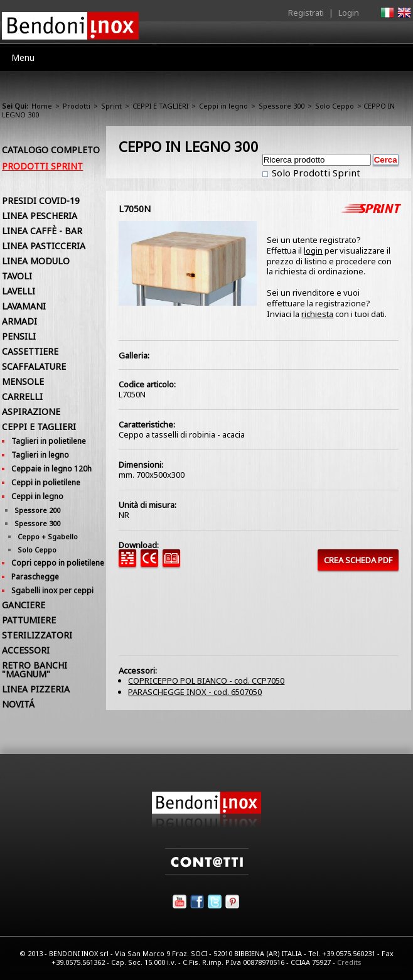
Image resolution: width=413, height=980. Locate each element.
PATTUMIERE (29, 620)
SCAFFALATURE (34, 366)
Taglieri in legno (40, 455)
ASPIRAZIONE (31, 412)
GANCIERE (24, 605)
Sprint (111, 106)
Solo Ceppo (335, 106)
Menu (23, 57)
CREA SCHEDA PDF (358, 560)
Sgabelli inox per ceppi (52, 590)
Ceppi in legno (223, 106)
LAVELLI (19, 291)
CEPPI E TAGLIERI (160, 106)
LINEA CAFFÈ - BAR (42, 231)
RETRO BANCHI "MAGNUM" (35, 670)
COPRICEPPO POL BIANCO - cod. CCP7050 (206, 681)
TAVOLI (17, 276)
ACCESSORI (26, 650)
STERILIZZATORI (37, 635)
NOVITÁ (18, 704)
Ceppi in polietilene (46, 482)
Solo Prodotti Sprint (315, 173)
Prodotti (77, 106)
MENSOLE (23, 381)
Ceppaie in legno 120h (51, 469)
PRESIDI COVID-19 (41, 201)
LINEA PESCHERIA (40, 216)
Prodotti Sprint (42, 166)
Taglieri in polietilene (49, 441)
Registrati (306, 13)
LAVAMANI (24, 306)
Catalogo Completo (51, 150)
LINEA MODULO (36, 261)
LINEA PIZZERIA (36, 689)
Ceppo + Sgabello (48, 536)
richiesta (317, 314)
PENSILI (19, 336)
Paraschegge (35, 577)
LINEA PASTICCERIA (44, 246)
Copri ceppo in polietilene (58, 563)
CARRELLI (22, 396)
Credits (349, 962)
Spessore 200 (37, 510)
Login (349, 13)
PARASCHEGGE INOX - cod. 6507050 (195, 692)
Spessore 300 (282, 106)
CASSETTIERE (30, 351)
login (313, 250)
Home (42, 106)
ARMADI (19, 321)
